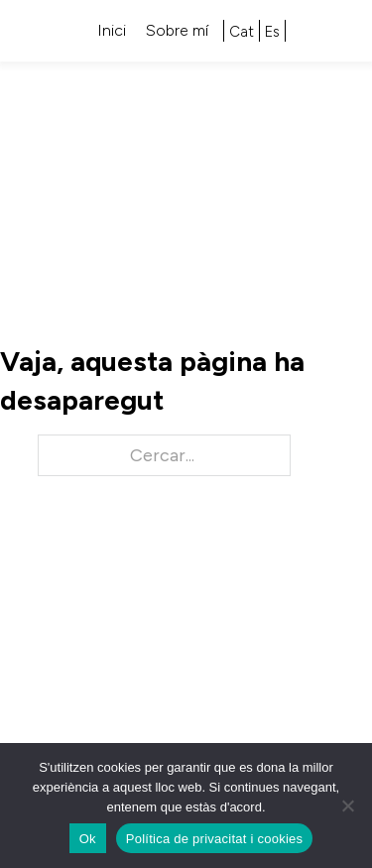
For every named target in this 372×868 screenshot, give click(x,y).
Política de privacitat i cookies (215, 839)
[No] (347, 806)
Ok (88, 839)
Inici (112, 30)
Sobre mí (177, 30)
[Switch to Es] (272, 32)
